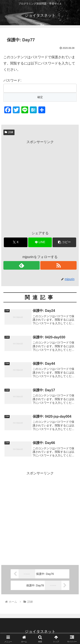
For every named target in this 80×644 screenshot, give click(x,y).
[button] (64, 242)
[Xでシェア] (16, 242)
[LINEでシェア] (40, 242)
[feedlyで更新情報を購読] (22, 265)
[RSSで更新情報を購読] (58, 265)
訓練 (9, 132)
